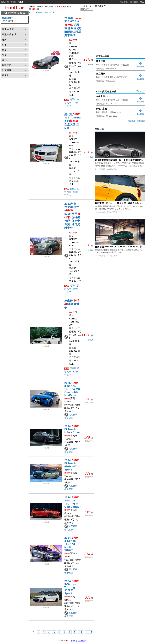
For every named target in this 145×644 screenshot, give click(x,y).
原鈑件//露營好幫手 (72, 304)
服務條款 (74, 641)
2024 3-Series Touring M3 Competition (73, 502)
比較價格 (90, 64)
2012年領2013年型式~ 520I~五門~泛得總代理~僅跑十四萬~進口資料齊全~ (72, 216)
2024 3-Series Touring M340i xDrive (72, 544)
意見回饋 (141, 121)
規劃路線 (140, 65)
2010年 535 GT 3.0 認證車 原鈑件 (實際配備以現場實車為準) (73, 27)
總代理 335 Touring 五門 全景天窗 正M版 (73, 121)
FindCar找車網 (36, 12)
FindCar (15, 8)
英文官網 (73, 414)
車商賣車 (134, 2)
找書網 (13, 2)
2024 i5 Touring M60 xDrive (72, 429)
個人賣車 (124, 2)
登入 (142, 2)
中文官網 (69, 418)
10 (81, 632)
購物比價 (5, 2)
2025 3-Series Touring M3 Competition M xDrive (73, 389)
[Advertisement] (120, 30)
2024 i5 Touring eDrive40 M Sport (72, 465)
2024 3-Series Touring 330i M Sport (72, 587)
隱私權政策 (82, 641)
